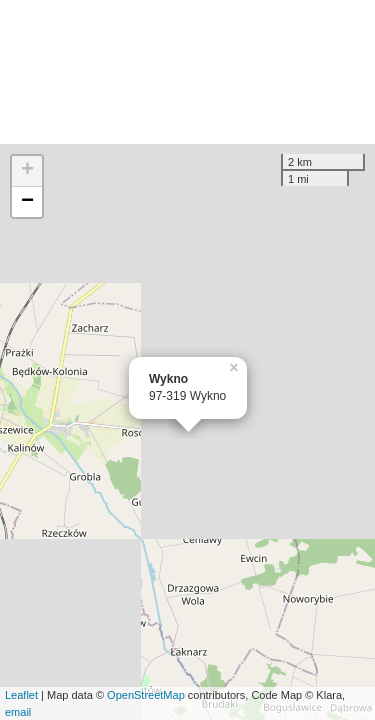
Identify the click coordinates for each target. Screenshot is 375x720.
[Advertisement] (187, 72)
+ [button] (27, 171)
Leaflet (21, 695)
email (18, 712)
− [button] (27, 202)
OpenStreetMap (146, 695)
